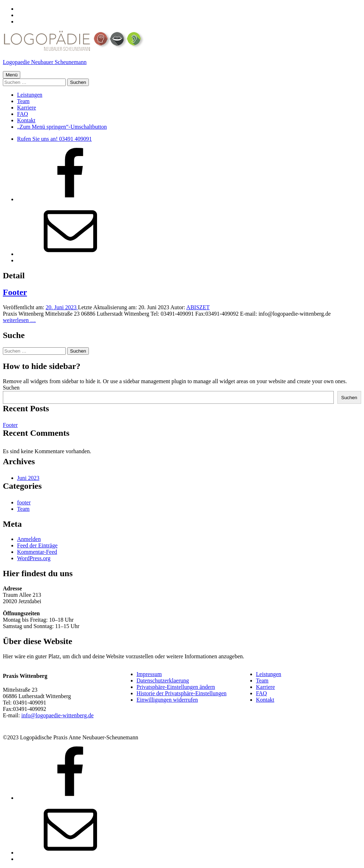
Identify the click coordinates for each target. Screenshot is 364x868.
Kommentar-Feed (37, 552)
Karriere (26, 108)
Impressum (149, 674)
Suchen (11, 388)
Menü (12, 75)
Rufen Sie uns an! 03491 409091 (54, 139)
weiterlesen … (19, 320)
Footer (15, 292)
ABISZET (198, 307)
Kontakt (26, 120)
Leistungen (30, 95)
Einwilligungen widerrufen (167, 700)
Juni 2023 (28, 478)
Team (23, 101)
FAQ (23, 114)
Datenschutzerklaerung (163, 681)
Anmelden (29, 539)
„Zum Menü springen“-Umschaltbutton (62, 127)
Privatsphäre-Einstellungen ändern (176, 687)
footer (24, 502)
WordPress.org (34, 558)
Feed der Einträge (37, 545)
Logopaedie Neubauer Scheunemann (45, 62)
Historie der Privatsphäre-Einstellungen (181, 693)
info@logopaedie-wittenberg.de (57, 715)
